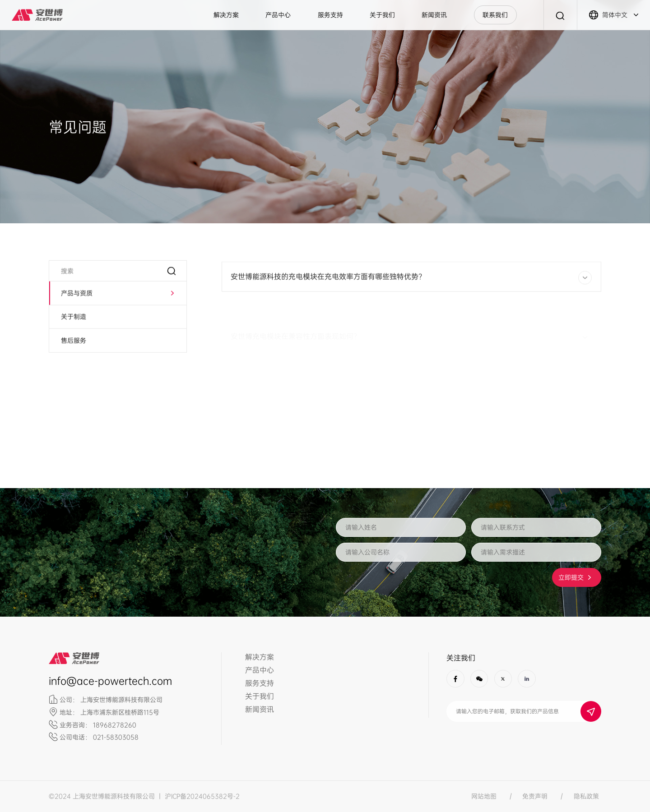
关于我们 (382, 15)
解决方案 (226, 15)
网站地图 (484, 796)
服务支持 (330, 15)
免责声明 (535, 796)
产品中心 (278, 15)
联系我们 (495, 15)
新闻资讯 (434, 15)
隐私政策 (586, 796)
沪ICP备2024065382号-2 (202, 796)
